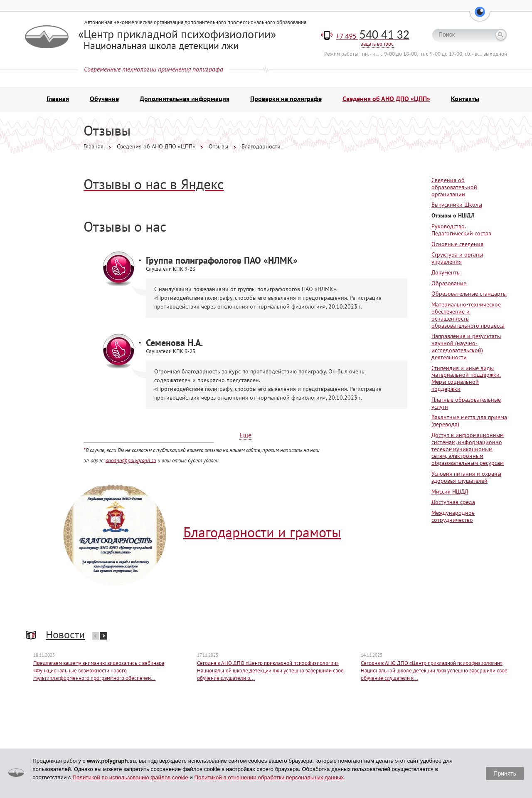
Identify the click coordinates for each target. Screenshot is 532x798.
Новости (65, 635)
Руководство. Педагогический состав (461, 231)
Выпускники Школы (457, 206)
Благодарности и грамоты (262, 533)
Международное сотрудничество (453, 518)
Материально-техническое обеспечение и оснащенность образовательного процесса (468, 316)
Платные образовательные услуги (466, 404)
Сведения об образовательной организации (454, 188)
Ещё (245, 436)
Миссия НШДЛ (450, 492)
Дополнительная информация (185, 100)
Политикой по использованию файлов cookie (130, 777)
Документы (446, 274)
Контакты (465, 100)
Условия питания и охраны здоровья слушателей (466, 478)
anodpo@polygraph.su (131, 461)
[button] (480, 17)
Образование (449, 284)
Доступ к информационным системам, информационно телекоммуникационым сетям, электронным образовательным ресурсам (468, 450)
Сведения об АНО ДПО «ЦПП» (386, 100)
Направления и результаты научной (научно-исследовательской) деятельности (466, 348)
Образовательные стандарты (469, 295)
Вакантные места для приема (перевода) (469, 422)
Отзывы (218, 148)
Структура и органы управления (457, 259)
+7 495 (373, 37)
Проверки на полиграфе (286, 100)
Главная (58, 100)
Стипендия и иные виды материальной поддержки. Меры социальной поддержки (466, 379)
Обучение (104, 100)
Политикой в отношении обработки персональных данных (269, 777)
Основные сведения (457, 245)
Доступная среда (453, 503)
